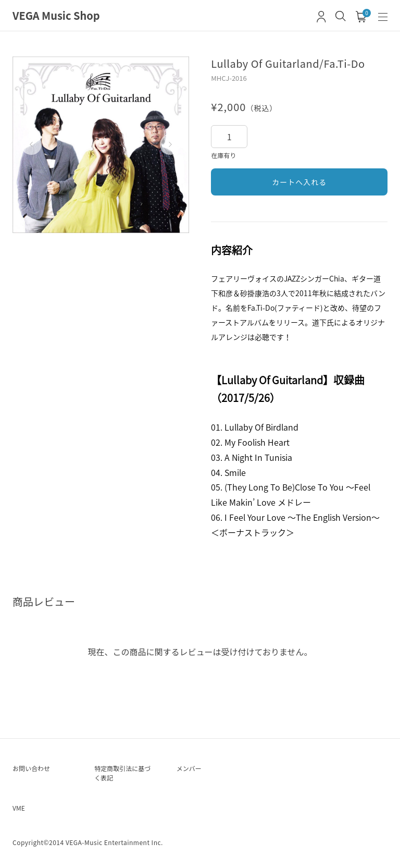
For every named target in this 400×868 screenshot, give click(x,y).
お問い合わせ (31, 768)
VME (19, 808)
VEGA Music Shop (56, 15)
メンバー (189, 768)
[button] (31, 144)
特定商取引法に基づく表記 (122, 773)
